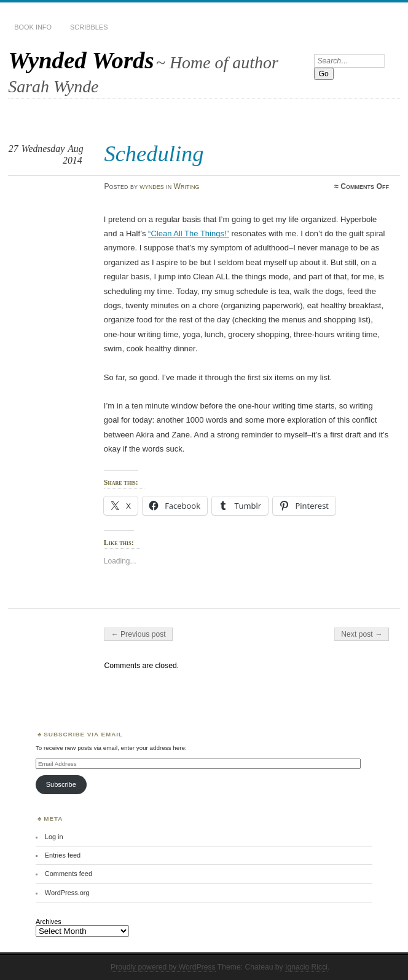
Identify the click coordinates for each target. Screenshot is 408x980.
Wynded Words (81, 60)
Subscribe (61, 784)
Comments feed (69, 874)
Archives (49, 922)
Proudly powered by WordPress (163, 967)
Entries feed (63, 855)
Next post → (362, 634)
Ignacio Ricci (306, 967)
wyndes (152, 186)
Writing (187, 186)
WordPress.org (67, 893)
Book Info (33, 27)
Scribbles (89, 27)
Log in (54, 837)
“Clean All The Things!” (189, 233)
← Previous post (138, 634)
